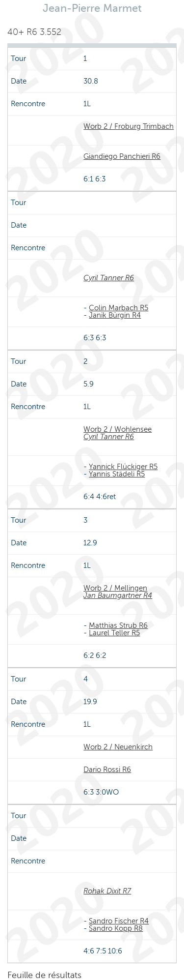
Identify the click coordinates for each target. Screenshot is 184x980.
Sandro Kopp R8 (116, 928)
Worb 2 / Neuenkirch (118, 747)
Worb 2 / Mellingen (115, 588)
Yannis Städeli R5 (117, 474)
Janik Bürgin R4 (115, 315)
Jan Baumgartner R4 (118, 595)
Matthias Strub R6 (118, 625)
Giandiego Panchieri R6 (122, 156)
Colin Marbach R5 (118, 308)
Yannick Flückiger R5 (123, 467)
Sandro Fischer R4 (119, 921)
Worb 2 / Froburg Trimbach (129, 126)
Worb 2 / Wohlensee (118, 429)
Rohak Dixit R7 (107, 891)
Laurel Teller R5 (114, 633)
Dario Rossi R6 (107, 770)
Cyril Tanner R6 (109, 278)
